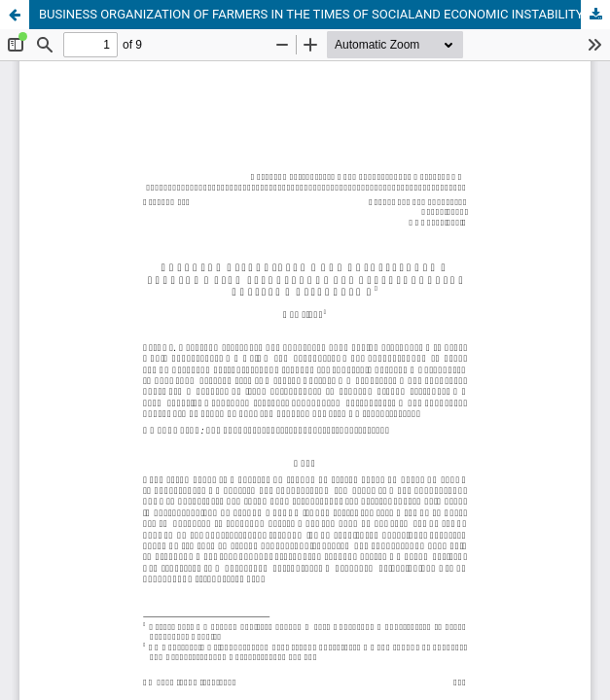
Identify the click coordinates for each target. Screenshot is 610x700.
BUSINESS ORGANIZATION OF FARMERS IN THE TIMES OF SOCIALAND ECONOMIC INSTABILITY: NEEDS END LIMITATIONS (324, 14)
